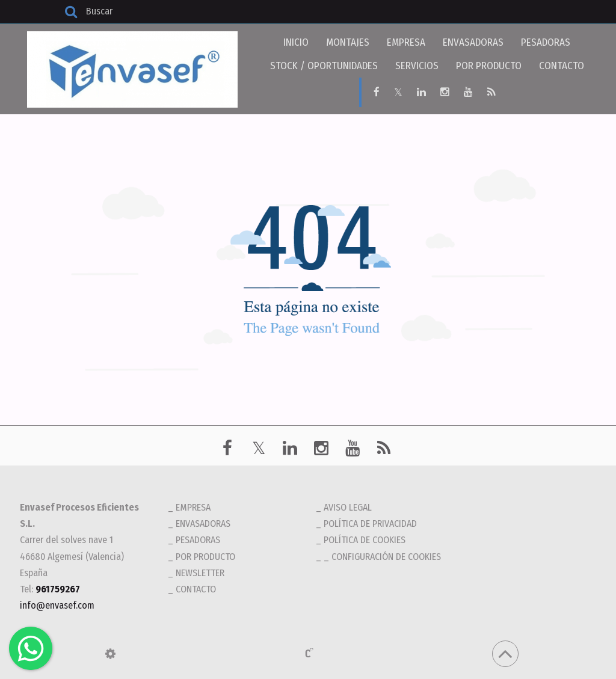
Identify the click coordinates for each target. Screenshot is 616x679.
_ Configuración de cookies (382, 556)
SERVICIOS (417, 66)
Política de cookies (365, 539)
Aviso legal (348, 507)
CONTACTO (562, 66)
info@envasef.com (57, 605)
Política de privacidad (370, 523)
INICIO (296, 42)
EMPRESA (406, 42)
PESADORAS (546, 42)
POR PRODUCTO (489, 66)
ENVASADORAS (473, 42)
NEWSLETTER (200, 572)
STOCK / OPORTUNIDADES (324, 66)
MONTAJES (348, 42)
